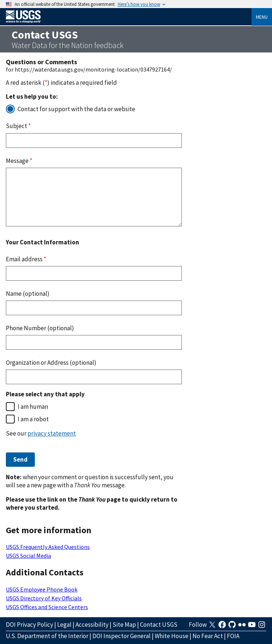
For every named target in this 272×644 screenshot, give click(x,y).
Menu (262, 17)
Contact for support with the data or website (76, 109)
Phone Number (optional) (40, 328)
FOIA (233, 636)
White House (172, 636)
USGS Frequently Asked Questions (48, 547)
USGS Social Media (28, 556)
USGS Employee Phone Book (42, 589)
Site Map (124, 625)
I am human (33, 407)
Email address (26, 259)
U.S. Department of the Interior (47, 636)
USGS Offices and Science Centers (47, 607)
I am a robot (33, 419)
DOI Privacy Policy (30, 625)
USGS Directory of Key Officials (44, 598)
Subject (18, 126)
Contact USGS (159, 625)
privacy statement (52, 433)
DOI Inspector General (122, 636)
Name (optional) (28, 294)
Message (19, 161)
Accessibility (92, 625)
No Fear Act (208, 636)
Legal (64, 625)
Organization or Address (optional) (51, 363)
